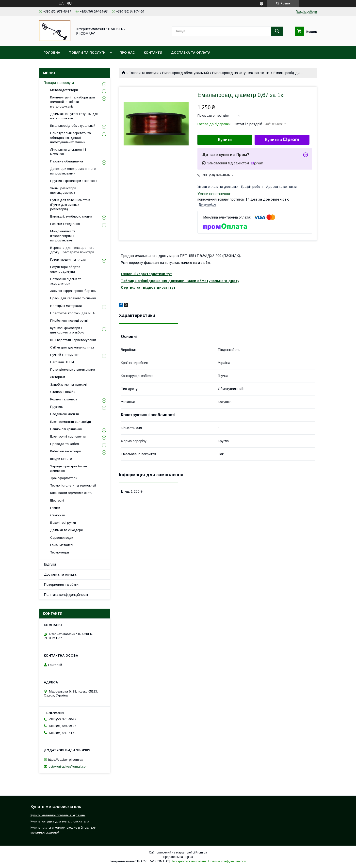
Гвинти (55, 508)
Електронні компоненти (68, 436)
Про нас (127, 53)
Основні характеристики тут (146, 274)
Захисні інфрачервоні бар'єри (73, 291)
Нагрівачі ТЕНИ (62, 362)
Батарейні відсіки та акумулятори (66, 281)
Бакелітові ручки (63, 523)
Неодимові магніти (65, 414)
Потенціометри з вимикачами (73, 370)
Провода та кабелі (65, 444)
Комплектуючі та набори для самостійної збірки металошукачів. (73, 102)
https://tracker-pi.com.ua (66, 759)
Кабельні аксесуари (65, 451)
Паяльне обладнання (67, 161)
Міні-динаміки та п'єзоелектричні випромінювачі (63, 236)
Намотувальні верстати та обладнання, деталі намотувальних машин (71, 137)
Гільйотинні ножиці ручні (69, 321)
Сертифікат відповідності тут (148, 287)
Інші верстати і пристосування (73, 340)
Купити (225, 140)
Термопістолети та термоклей (73, 485)
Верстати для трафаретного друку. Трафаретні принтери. (73, 250)
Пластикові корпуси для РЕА (73, 313)
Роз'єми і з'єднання (65, 224)
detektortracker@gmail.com (68, 766)
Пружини (57, 407)
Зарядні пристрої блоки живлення (69, 468)
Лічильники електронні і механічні (68, 152)
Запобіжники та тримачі (68, 385)
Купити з (282, 140)
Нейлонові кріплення (66, 429)
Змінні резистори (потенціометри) (63, 190)
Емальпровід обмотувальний (186, 73)
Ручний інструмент (64, 355)
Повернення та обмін (61, 584)
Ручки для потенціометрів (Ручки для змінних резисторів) (70, 204)
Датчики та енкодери (66, 530)
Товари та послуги (87, 53)
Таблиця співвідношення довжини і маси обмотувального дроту (180, 281)
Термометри (60, 552)
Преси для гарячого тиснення (73, 298)
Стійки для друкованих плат (72, 347)
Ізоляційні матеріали (66, 306)
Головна (52, 53)
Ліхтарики (58, 377)
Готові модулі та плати (68, 260)
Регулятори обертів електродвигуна (65, 269)
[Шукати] (277, 31)
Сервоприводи (62, 538)
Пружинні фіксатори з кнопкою (74, 181)
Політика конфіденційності (66, 595)
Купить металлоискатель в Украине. (58, 815)
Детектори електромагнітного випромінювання (73, 171)
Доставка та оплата (191, 53)
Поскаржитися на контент (188, 861)
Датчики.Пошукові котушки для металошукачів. (74, 116)
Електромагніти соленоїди (71, 422)
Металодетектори (64, 90)
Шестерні (57, 500)
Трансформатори (64, 478)
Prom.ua (201, 852)
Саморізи (57, 515)
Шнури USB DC (62, 459)
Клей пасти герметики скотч (71, 493)
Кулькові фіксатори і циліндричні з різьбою (67, 330)
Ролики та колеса (64, 399)
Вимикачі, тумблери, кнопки (71, 216)
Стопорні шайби (63, 392)
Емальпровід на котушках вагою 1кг (241, 73)
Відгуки (50, 564)
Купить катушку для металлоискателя (60, 821)
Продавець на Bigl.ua (178, 857)
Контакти (153, 53)
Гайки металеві (62, 545)
